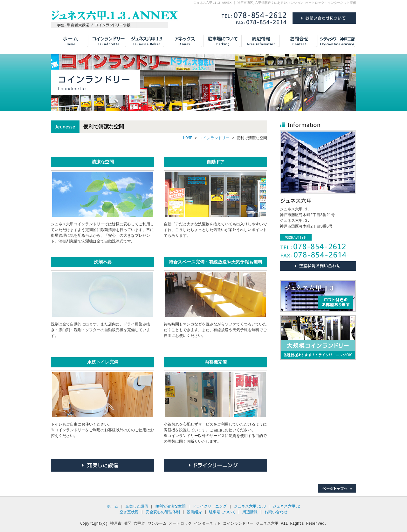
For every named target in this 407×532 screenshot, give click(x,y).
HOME (70, 41)
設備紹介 (194, 512)
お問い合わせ (299, 41)
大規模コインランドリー (318, 338)
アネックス (184, 41)
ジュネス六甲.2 (286, 506)
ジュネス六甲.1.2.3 (146, 41)
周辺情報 (261, 41)
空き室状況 (129, 512)
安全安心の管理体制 (163, 512)
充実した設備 (103, 465)
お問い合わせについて (318, 266)
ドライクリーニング (215, 465)
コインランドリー (108, 41)
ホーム (113, 506)
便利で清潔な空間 (170, 506)
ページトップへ (337, 488)
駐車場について (223, 41)
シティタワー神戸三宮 (337, 41)
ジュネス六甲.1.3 (318, 296)
